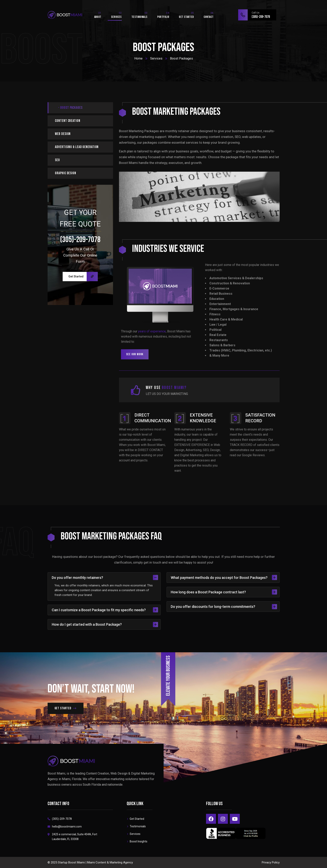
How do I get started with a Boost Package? (105, 625)
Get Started (83, 277)
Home (138, 58)
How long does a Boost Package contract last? (224, 592)
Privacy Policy (271, 862)
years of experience (152, 331)
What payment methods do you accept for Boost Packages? (224, 577)
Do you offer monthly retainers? (105, 577)
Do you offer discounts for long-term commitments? (224, 607)
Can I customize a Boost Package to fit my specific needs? (105, 610)
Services (156, 58)
